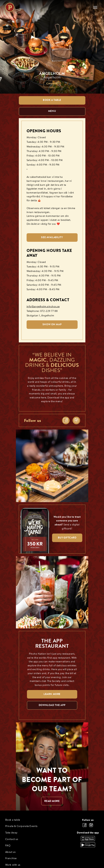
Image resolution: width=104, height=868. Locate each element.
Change (52, 84)
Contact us (12, 839)
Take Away (11, 833)
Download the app (88, 833)
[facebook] (66, 420)
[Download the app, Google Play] (88, 846)
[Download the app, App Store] (88, 840)
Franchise (11, 859)
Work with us (13, 865)
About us (10, 852)
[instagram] (76, 420)
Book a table (13, 820)
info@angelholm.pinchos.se (43, 307)
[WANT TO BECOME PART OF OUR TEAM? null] (52, 766)
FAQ (8, 846)
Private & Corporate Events (21, 826)
